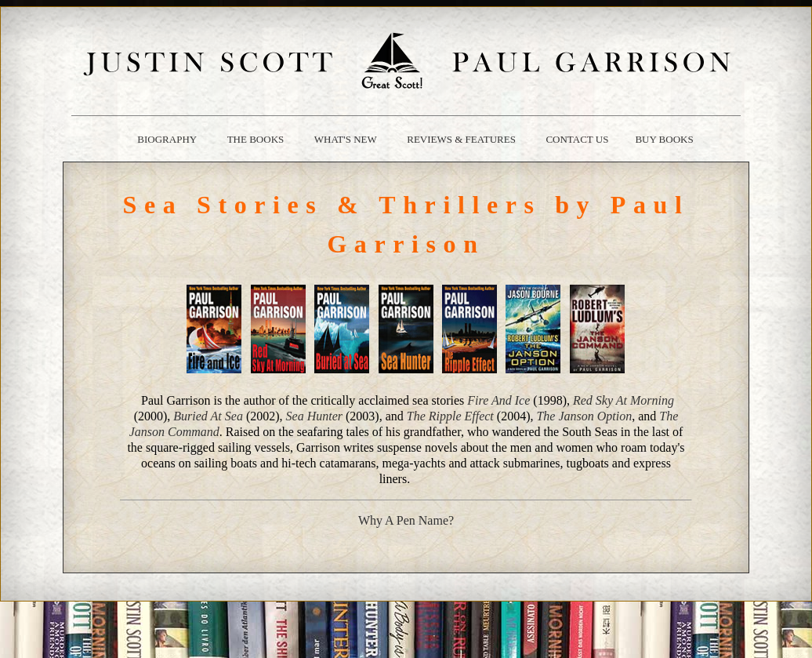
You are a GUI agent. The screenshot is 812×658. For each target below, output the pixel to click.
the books (256, 139)
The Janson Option (584, 416)
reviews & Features (461, 139)
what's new (346, 139)
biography (167, 139)
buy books (664, 139)
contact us (577, 139)
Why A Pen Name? (406, 520)
